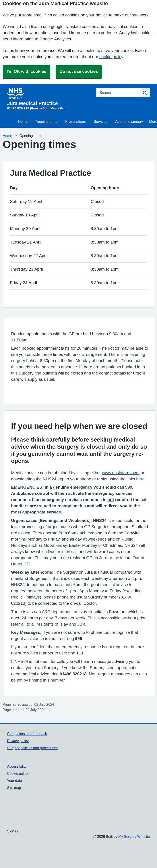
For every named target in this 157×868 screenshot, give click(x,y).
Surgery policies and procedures (32, 748)
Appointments (47, 121)
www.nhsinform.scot (121, 473)
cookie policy (111, 57)
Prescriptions (76, 121)
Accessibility (17, 766)
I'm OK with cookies (26, 71)
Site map (14, 788)
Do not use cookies (79, 71)
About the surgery (129, 121)
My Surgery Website (134, 836)
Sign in (12, 831)
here (140, 479)
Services (100, 121)
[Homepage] (49, 97)
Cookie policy (18, 773)
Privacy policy (18, 741)
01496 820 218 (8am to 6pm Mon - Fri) (36, 108)
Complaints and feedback (27, 734)
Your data (15, 781)
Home (23, 121)
